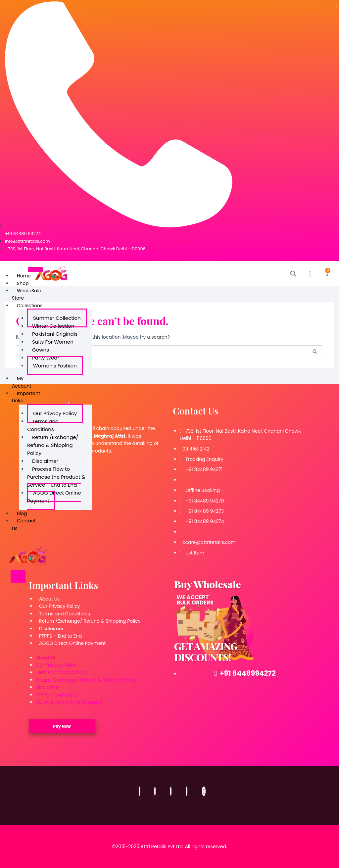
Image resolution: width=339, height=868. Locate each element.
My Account (22, 382)
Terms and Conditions (43, 425)
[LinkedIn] (187, 791)
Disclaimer (51, 629)
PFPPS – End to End (60, 636)
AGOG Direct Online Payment (54, 497)
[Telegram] (337, 5)
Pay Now (62, 726)
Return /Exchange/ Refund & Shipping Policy (53, 445)
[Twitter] (171, 791)
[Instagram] (155, 791)
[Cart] (327, 274)
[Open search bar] (293, 274)
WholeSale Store (27, 294)
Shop (23, 283)
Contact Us (24, 524)
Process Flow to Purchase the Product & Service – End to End (56, 477)
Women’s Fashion (55, 366)
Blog (22, 513)
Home (24, 276)
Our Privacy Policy (59, 606)
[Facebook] (139, 791)
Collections (30, 306)
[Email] (204, 791)
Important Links (26, 397)
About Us (49, 599)
